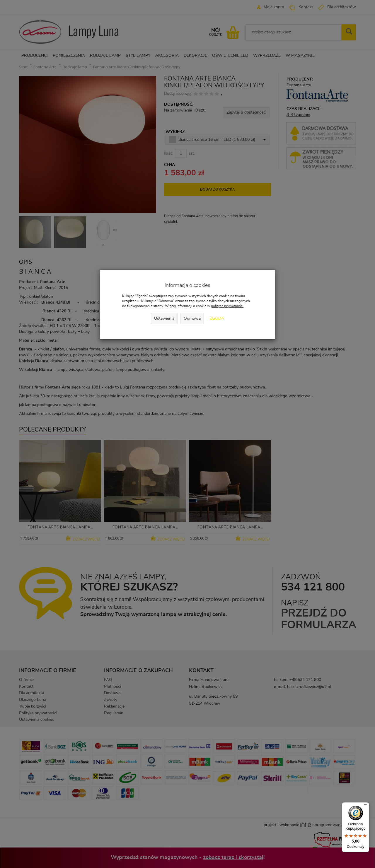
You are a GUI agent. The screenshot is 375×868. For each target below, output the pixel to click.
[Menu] (366, 806)
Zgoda (217, 319)
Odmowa (192, 319)
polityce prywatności (227, 306)
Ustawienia (164, 319)
